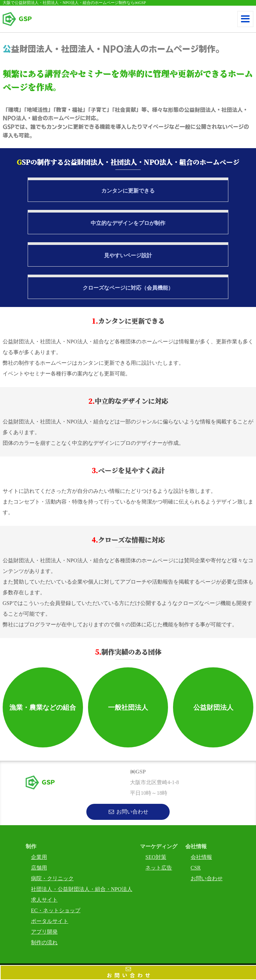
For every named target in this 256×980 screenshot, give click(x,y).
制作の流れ (44, 942)
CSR (196, 868)
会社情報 (201, 857)
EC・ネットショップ (56, 910)
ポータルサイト (50, 921)
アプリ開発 (44, 932)
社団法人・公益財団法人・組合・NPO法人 (82, 889)
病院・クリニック (52, 878)
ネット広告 (159, 868)
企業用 (39, 857)
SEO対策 (156, 857)
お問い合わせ (128, 976)
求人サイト (44, 900)
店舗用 (39, 868)
